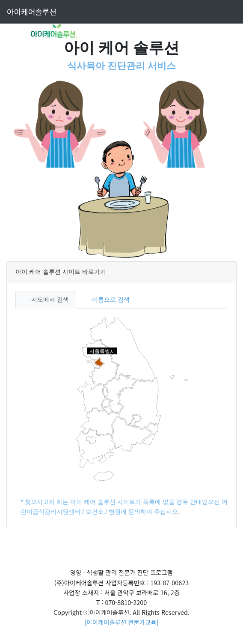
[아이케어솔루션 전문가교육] (122, 622)
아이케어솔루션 (32, 12)
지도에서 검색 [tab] (50, 300)
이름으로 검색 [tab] (111, 300)
